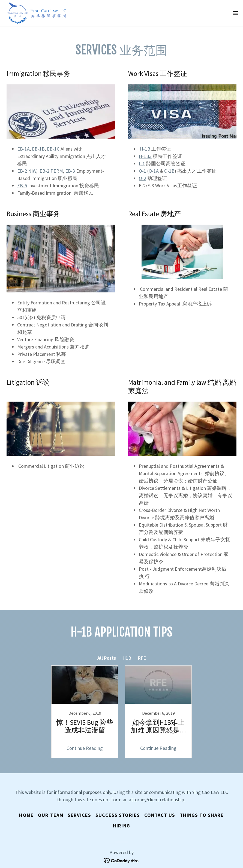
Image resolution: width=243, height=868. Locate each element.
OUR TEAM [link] (51, 815)
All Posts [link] (107, 658)
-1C (53, 149)
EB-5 (22, 186)
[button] (235, 13)
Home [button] (26, 815)
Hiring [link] (121, 826)
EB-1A (23, 149)
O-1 (143, 171)
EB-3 (70, 171)
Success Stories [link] (118, 815)
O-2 (142, 178)
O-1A (154, 171)
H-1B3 (145, 156)
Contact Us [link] (160, 815)
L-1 (142, 163)
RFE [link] (142, 658)
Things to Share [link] (202, 815)
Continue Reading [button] (85, 748)
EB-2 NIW (27, 171)
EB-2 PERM (51, 171)
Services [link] (79, 815)
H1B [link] (127, 658)
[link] (37, 13)
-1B (169, 171)
